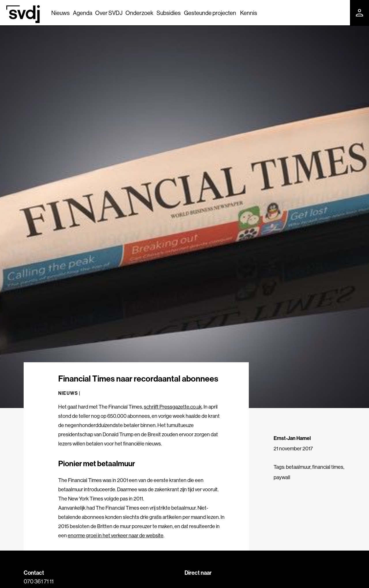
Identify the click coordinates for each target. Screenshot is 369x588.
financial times (328, 467)
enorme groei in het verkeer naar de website (116, 535)
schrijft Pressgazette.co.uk (173, 407)
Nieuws (61, 13)
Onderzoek (139, 13)
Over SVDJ (109, 13)
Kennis (249, 13)
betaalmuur (298, 467)
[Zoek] (340, 12)
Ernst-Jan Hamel (292, 438)
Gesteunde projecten (210, 13)
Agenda (83, 13)
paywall (282, 477)
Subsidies (169, 13)
